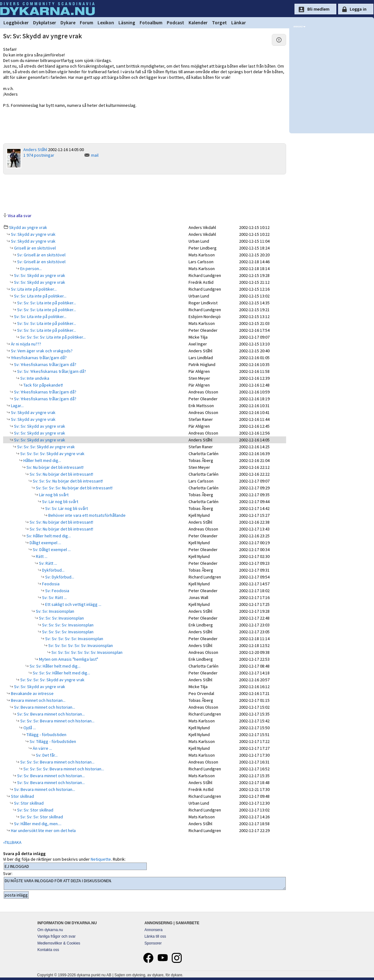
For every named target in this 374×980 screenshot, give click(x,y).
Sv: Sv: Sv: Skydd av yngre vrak (46, 447)
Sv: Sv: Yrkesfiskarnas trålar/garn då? (51, 371)
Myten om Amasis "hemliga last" (68, 659)
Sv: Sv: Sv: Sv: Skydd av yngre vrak (52, 454)
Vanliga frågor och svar (57, 936)
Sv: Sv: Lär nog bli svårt (66, 508)
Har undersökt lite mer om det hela (43, 830)
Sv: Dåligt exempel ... (51, 549)
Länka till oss (155, 936)
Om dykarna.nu (50, 930)
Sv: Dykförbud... (59, 577)
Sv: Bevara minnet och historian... (44, 707)
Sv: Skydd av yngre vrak (33, 234)
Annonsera (153, 930)
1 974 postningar (39, 155)
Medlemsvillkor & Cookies (59, 943)
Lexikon (106, 23)
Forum (86, 23)
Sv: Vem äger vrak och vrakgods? (41, 351)
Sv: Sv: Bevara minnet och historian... (50, 714)
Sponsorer (153, 943)
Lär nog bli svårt (53, 495)
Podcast (175, 23)
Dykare (68, 23)
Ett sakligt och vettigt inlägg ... (73, 604)
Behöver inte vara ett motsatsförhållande (86, 515)
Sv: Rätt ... (48, 563)
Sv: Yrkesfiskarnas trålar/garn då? (45, 364)
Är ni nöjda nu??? (26, 344)
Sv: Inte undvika (34, 378)
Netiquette (101, 859)
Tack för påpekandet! (43, 385)
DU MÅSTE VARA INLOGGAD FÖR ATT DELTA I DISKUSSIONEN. (145, 883)
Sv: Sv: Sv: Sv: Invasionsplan (67, 625)
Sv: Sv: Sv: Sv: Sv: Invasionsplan (74, 639)
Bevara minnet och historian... (38, 700)
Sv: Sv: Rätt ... (54, 597)
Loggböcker (16, 23)
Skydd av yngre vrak (28, 227)
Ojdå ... (29, 728)
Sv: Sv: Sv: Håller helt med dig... (61, 673)
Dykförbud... (53, 570)
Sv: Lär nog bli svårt (60, 502)
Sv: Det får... (46, 755)
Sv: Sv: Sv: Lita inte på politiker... (46, 303)
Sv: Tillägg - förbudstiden (52, 741)
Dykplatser (45, 23)
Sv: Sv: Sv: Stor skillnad (41, 817)
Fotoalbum (151, 23)
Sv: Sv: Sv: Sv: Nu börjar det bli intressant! (74, 488)
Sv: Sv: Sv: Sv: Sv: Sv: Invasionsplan (80, 645)
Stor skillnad (22, 796)
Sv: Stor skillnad (28, 803)
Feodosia (50, 584)
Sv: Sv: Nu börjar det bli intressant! (61, 474)
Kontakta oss (48, 950)
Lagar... (17, 406)
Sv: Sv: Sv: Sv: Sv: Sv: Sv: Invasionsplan (86, 652)
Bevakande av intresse (32, 693)
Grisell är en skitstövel (34, 248)
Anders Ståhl (35, 150)
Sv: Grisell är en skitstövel (41, 255)
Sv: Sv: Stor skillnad (35, 810)
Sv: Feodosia (57, 591)
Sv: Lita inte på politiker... (33, 289)
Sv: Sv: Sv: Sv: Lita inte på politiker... (53, 337)
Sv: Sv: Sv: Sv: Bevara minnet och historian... (63, 769)
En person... (31, 269)
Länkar (239, 23)
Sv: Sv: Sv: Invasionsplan (61, 618)
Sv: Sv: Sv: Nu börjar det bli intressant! (67, 481)
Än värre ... (42, 748)
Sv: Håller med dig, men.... (37, 824)
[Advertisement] (145, 193)
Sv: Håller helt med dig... (48, 536)
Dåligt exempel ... (45, 543)
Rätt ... (41, 556)
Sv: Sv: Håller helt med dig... (55, 666)
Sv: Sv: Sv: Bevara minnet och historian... (57, 721)
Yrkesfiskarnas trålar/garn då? (38, 358)
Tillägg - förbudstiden (46, 735)
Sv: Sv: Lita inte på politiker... (40, 296)
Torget (219, 23)
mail (95, 155)
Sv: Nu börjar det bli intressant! (55, 467)
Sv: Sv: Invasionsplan (55, 611)
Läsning (127, 23)
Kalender (198, 23)
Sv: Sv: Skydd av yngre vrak (39, 275)
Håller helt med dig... (42, 460)
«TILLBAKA (12, 842)
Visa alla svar (20, 216)
